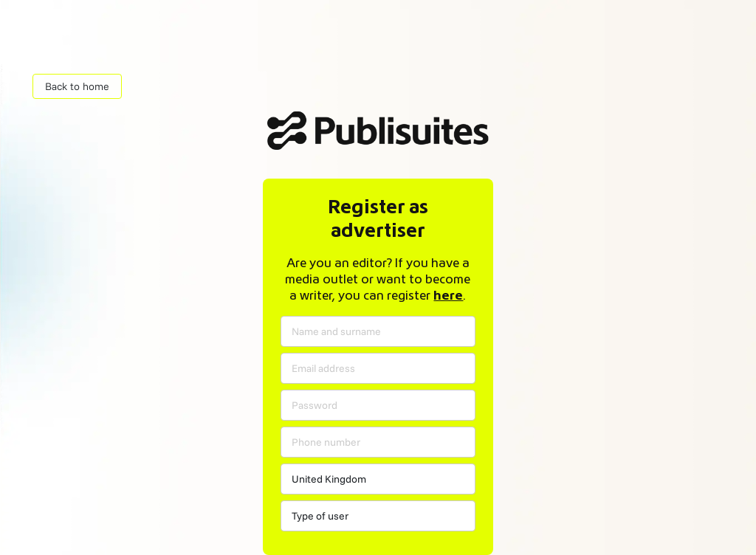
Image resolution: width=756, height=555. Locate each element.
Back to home (77, 86)
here (448, 296)
